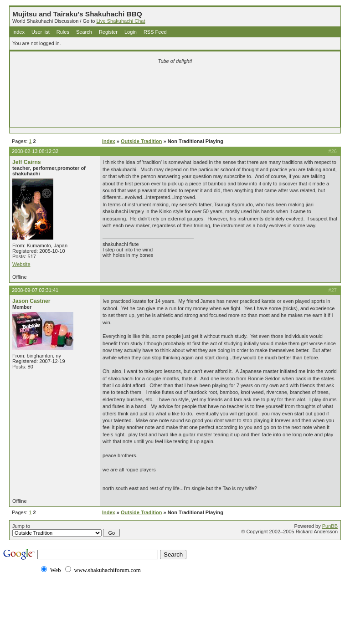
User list (41, 32)
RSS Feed (155, 32)
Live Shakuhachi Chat (121, 21)
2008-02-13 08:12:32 (35, 151)
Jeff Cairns (27, 162)
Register (108, 32)
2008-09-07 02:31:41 (35, 290)
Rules (63, 32)
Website (21, 264)
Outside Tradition (141, 141)
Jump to (66, 530)
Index (18, 32)
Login (131, 32)
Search (84, 32)
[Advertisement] (175, 83)
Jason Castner (31, 301)
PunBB (330, 526)
